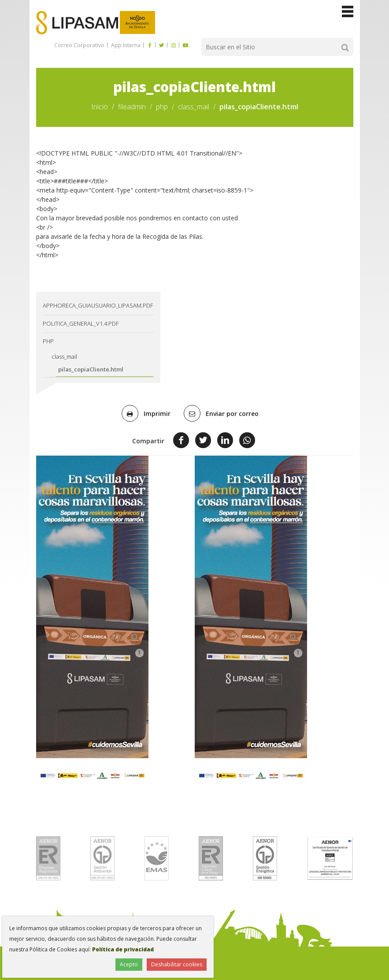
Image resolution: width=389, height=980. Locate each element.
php (162, 107)
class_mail (194, 107)
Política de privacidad (123, 949)
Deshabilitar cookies (177, 964)
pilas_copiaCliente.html (91, 369)
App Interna (125, 45)
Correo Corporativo (79, 45)
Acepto (129, 964)
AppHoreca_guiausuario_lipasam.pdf (98, 305)
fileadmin (132, 107)
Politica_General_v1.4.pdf (81, 323)
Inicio (100, 107)
